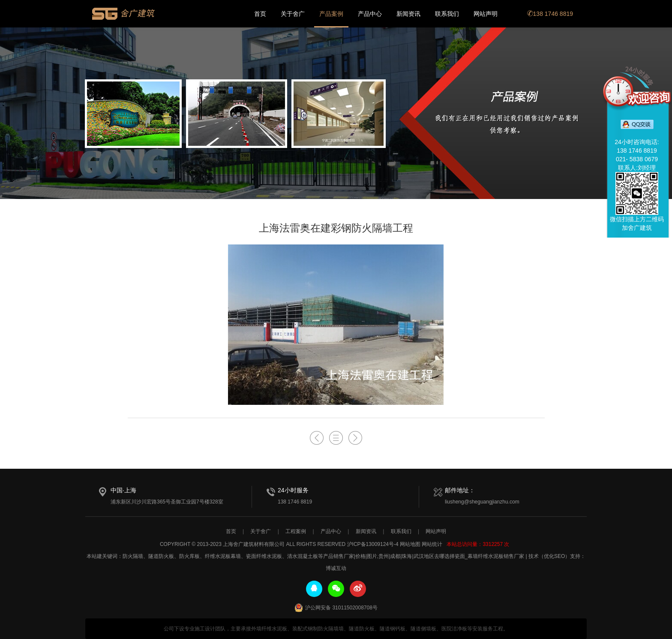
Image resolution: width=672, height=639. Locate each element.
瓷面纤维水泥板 (264, 556)
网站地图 (410, 544)
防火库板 (189, 556)
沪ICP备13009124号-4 (373, 544)
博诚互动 (336, 568)
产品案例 (331, 14)
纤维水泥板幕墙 (223, 556)
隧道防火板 (161, 556)
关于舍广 (293, 14)
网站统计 (432, 544)
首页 (260, 14)
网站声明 (486, 14)
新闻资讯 (408, 14)
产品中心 (370, 14)
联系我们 (447, 14)
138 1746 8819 (550, 14)
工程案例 (296, 531)
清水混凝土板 (303, 556)
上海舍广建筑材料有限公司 (124, 14)
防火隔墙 (133, 556)
